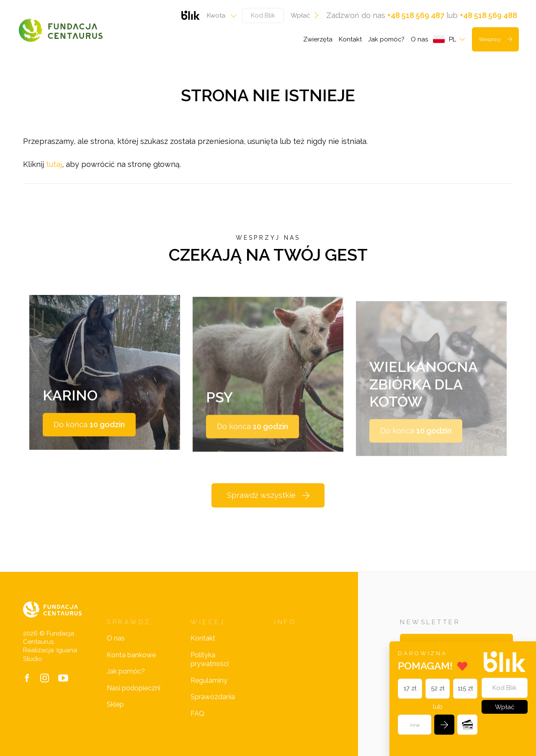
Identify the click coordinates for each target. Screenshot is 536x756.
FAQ (197, 714)
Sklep (115, 704)
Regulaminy (209, 680)
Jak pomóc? (386, 39)
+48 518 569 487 (416, 15)
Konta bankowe (131, 655)
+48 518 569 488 (488, 15)
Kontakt (350, 39)
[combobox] (219, 15)
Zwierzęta (318, 39)
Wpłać (305, 15)
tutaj (54, 164)
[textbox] (219, 15)
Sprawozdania (213, 697)
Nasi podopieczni (134, 688)
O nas (419, 39)
